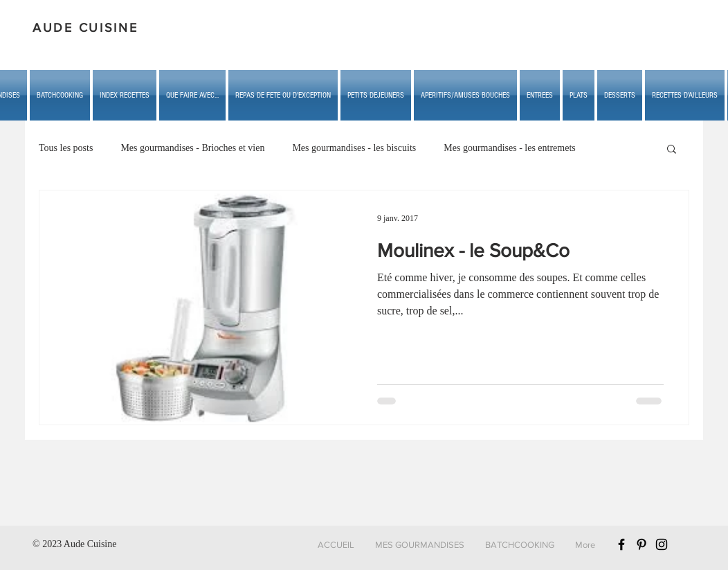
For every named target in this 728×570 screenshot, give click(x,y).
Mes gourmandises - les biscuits (354, 148)
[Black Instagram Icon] (662, 544)
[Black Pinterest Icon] (641, 544)
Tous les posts (66, 148)
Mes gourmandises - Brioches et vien (192, 148)
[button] (192, 95)
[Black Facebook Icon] (621, 544)
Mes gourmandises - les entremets (510, 148)
